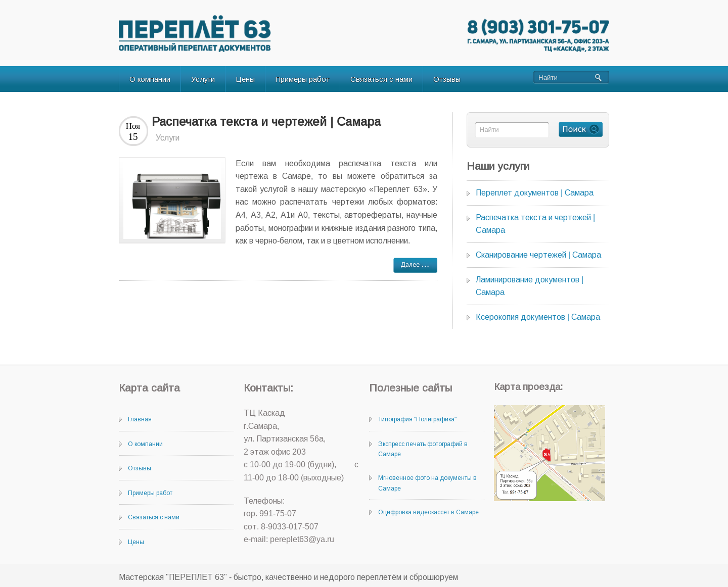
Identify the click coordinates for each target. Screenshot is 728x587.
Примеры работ (303, 79)
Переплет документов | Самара (535, 193)
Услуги (203, 79)
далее (415, 265)
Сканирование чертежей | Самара (538, 255)
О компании (150, 79)
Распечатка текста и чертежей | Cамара (266, 121)
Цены (245, 79)
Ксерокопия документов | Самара (538, 317)
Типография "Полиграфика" (417, 419)
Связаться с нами (381, 79)
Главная (140, 419)
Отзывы (447, 79)
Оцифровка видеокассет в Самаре (428, 512)
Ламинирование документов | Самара (530, 286)
